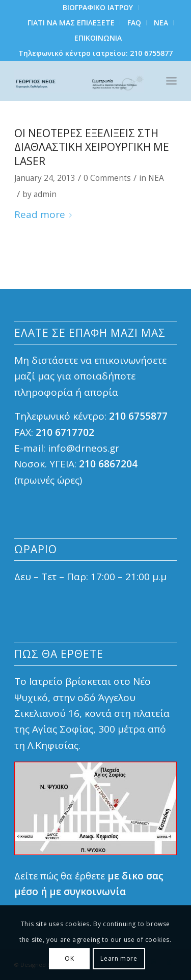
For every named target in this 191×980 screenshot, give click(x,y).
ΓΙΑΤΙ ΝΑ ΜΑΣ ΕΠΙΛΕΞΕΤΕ (71, 23)
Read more (45, 214)
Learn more (119, 958)
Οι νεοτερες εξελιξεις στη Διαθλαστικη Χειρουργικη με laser (92, 147)
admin (45, 194)
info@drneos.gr (84, 448)
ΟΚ (69, 958)
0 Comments (107, 178)
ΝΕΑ (156, 178)
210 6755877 (151, 53)
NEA (161, 23)
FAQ (134, 23)
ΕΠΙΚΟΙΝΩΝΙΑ (98, 38)
